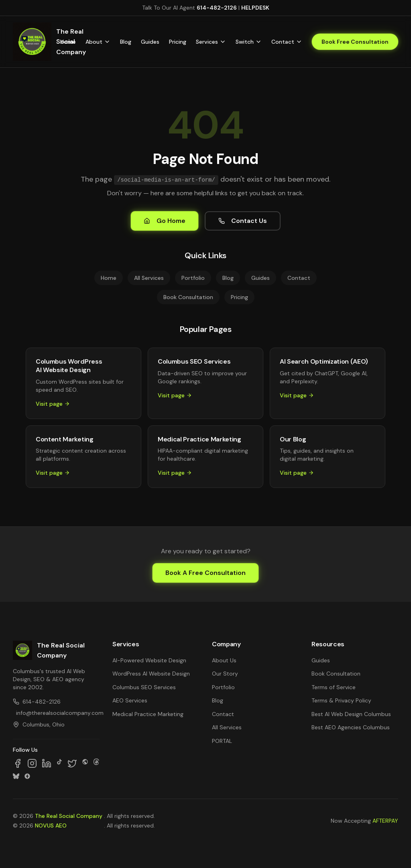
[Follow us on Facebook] (18, 763)
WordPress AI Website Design (151, 674)
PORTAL (222, 741)
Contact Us (243, 221)
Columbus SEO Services (144, 687)
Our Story (225, 674)
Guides (150, 42)
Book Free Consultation (355, 42)
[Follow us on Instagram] (32, 763)
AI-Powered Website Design (149, 660)
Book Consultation (188, 297)
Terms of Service (334, 687)
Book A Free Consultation (205, 573)
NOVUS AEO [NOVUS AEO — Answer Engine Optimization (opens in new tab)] (51, 826)
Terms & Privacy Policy (341, 700)
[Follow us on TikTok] (59, 763)
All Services (149, 278)
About (98, 42)
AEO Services (130, 700)
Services (211, 42)
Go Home (165, 221)
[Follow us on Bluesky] (16, 776)
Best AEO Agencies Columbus (351, 727)
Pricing (178, 42)
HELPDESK (255, 8)
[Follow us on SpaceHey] (85, 763)
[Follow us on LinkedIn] (47, 763)
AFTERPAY (385, 821)
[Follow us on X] (72, 763)
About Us (224, 660)
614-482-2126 (217, 8)
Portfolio (193, 278)
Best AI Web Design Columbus (351, 714)
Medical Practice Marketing (148, 714)
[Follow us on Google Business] (27, 776)
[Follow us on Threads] (96, 763)
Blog (126, 42)
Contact (287, 42)
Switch (249, 42)
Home (68, 42)
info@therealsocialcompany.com (58, 713)
